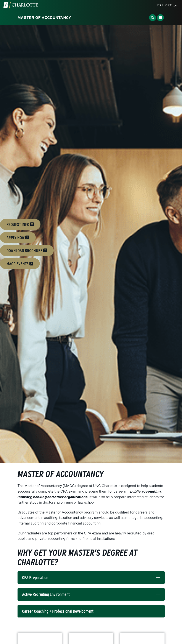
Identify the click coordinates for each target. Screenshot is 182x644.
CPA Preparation (35, 578)
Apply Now (18, 237)
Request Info (20, 225)
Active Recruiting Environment (46, 594)
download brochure (27, 251)
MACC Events (20, 264)
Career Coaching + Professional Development (58, 611)
